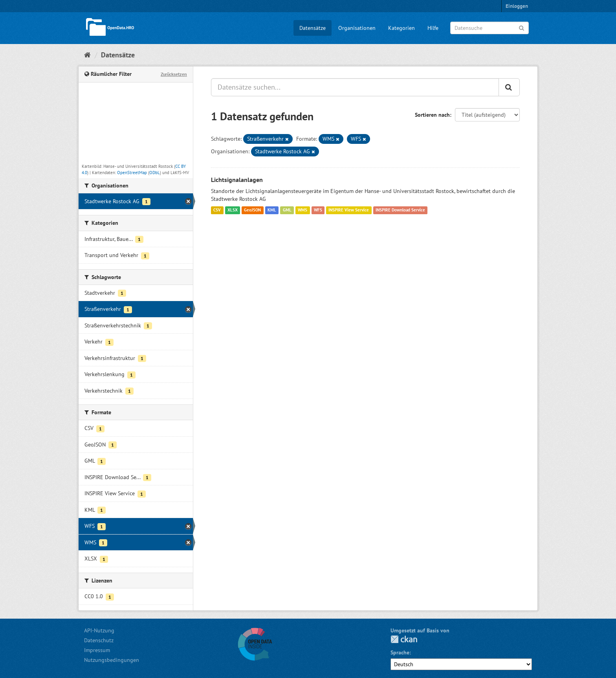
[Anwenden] (522, 27)
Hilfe (433, 28)
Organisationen (357, 28)
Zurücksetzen (174, 74)
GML (287, 210)
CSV (217, 210)
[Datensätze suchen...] (355, 87)
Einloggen (517, 6)
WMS (302, 210)
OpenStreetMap (132, 173)
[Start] (87, 55)
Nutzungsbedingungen (112, 660)
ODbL (155, 173)
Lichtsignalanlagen (237, 180)
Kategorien (401, 28)
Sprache (400, 652)
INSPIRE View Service (349, 210)
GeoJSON (252, 210)
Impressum (97, 650)
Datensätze (313, 28)
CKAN (404, 639)
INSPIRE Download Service (400, 210)
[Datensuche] (489, 28)
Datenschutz (99, 640)
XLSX (233, 210)
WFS (318, 210)
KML (272, 210)
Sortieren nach (432, 115)
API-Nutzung (99, 630)
